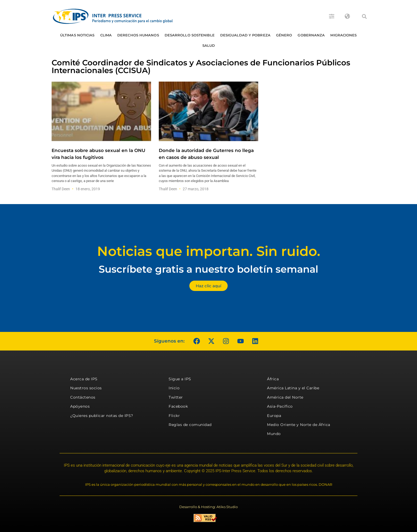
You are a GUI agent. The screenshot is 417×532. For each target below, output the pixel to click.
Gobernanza (311, 35)
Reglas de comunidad (190, 425)
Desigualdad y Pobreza (245, 35)
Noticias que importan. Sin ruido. (209, 251)
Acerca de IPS (84, 379)
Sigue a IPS (180, 379)
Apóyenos (80, 406)
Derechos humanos (138, 35)
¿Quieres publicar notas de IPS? (102, 416)
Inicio (174, 388)
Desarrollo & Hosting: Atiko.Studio (208, 507)
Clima (106, 35)
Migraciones (343, 35)
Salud (209, 45)
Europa (274, 416)
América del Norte (285, 397)
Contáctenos (83, 397)
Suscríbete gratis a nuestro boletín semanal (208, 269)
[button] (364, 16)
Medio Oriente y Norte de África (299, 425)
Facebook (178, 406)
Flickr (174, 416)
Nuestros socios (86, 388)
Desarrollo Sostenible (190, 35)
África (273, 379)
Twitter (176, 397)
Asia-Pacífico (280, 406)
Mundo (274, 434)
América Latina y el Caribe (293, 388)
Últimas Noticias (77, 35)
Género (284, 35)
